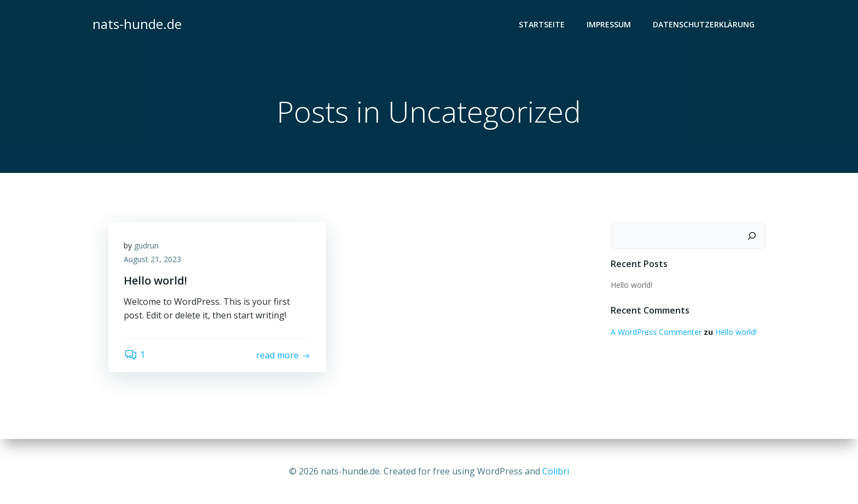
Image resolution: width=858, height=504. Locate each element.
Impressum (609, 25)
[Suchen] (752, 236)
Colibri (556, 471)
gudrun (147, 247)
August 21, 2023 (153, 261)
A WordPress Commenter (656, 332)
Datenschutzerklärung (704, 25)
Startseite (542, 25)
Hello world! (631, 285)
